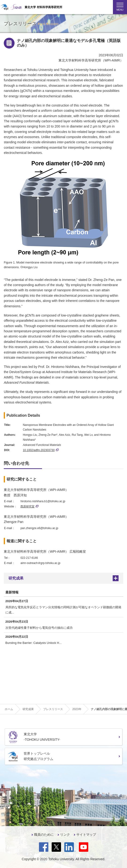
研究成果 (16, 578)
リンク (65, 835)
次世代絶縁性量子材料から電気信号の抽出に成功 (39, 628)
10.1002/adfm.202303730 (41, 450)
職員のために (44, 835)
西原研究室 (29, 506)
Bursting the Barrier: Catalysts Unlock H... (34, 643)
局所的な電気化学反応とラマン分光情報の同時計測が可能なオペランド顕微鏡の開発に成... (63, 610)
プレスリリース (53, 709)
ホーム (9, 709)
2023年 (77, 709)
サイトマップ (86, 835)
